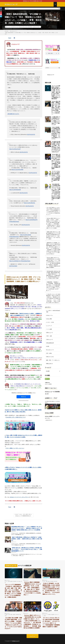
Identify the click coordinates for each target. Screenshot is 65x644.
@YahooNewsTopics (14, 222)
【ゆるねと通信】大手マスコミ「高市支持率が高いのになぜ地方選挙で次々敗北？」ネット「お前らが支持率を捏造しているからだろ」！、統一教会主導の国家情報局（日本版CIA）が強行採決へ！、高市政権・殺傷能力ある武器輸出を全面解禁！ (32, 622)
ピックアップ (49, 326)
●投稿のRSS (47, 383)
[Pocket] (1, 14)
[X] (1, 10)
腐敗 (49, 581)
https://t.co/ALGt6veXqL (30, 203)
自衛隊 (14, 614)
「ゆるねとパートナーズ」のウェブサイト (19, 497)
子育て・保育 (49, 336)
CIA (7, 581)
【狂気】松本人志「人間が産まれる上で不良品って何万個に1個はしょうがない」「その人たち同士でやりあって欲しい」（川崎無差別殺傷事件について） (27, 549)
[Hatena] (1, 16)
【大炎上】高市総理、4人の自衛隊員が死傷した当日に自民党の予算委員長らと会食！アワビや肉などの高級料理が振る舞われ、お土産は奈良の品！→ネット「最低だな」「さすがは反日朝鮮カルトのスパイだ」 (51, 589)
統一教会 (19, 581)
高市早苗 (56, 581)
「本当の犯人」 (21, 319)
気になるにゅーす (50, 350)
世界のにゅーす (50, 333)
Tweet (10, 38)
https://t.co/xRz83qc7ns (15, 261)
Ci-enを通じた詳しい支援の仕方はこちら (16, 417)
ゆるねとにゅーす (51, 75)
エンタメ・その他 (50, 322)
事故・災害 (8, 614)
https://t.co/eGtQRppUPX (32, 220)
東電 (26, 27)
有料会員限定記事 (50, 343)
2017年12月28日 (13, 266)
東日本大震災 (22, 27)
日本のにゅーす (15, 27)
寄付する (24, 397)
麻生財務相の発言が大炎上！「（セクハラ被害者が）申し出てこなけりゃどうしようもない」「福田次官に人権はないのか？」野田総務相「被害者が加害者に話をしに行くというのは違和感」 (27, 528)
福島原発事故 (30, 27)
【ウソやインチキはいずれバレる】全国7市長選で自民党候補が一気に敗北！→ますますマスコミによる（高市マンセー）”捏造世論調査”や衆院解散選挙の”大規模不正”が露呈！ (56, 176)
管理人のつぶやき (50, 357)
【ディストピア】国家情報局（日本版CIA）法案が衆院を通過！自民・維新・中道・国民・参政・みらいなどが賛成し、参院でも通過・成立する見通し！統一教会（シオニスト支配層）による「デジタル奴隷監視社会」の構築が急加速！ (56, 92)
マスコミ (45, 614)
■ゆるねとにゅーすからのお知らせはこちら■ (33, 1)
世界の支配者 (10, 581)
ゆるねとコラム (50, 315)
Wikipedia (9, 300)
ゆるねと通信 (49, 319)
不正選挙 (49, 614)
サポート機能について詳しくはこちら (15, 448)
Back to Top (33, 636)
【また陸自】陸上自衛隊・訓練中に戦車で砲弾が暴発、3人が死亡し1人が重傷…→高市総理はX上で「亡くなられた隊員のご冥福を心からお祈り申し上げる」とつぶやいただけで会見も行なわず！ (56, 147)
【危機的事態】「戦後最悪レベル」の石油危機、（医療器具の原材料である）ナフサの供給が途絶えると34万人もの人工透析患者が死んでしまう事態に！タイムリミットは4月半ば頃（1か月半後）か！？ (53, 286)
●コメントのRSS (48, 384)
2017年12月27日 (31, 135)
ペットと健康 (49, 329)
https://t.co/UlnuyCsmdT (15, 149)
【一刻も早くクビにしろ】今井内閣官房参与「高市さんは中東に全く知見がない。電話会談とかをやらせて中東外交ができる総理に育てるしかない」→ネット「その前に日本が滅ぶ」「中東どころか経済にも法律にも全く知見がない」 (53, 298)
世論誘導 (53, 614)
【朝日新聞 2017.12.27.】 (13, 114)
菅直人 (38, 27)
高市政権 (52, 581)
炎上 (44, 581)
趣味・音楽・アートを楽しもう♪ (53, 360)
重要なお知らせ (50, 364)
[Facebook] (1, 8)
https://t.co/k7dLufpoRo (26, 235)
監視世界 (15, 581)
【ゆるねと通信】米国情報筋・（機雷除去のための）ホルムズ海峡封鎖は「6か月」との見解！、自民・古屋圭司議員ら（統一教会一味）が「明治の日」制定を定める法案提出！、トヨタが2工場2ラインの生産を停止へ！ (56, 108)
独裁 (47, 581)
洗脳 (45, 616)
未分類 (48, 346)
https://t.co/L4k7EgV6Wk (18, 170)
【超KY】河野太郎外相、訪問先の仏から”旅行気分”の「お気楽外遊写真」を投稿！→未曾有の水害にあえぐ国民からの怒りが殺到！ (27, 539)
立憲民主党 (35, 27)
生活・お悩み (49, 353)
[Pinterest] (1, 12)
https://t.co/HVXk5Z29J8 (15, 190)
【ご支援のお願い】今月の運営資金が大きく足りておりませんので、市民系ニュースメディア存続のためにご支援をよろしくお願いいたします (56, 121)
